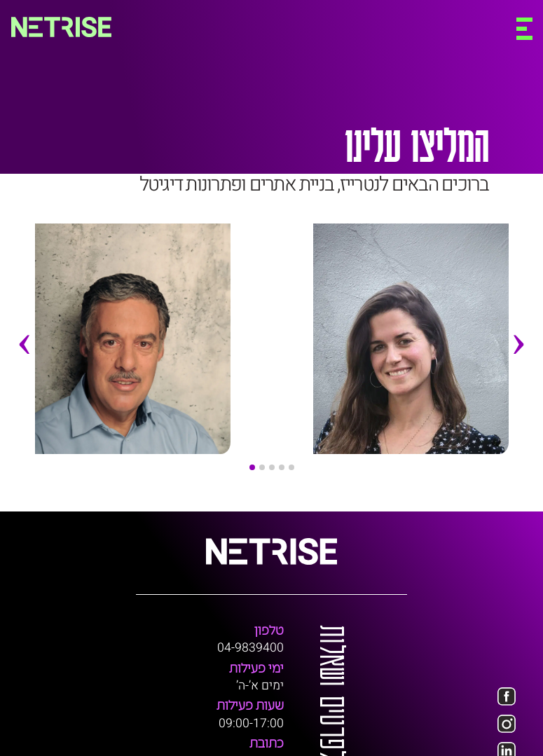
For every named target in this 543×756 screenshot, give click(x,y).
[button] (252, 467)
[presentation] (25, 368)
